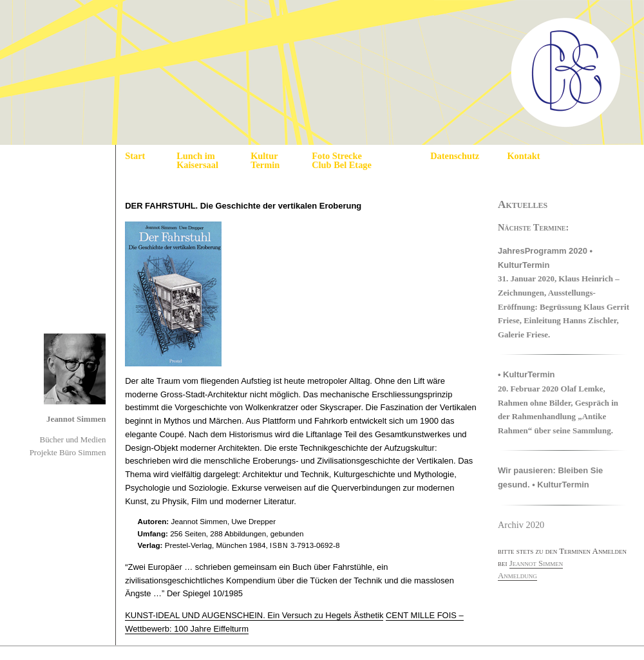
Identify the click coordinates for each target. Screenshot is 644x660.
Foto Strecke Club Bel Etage (342, 160)
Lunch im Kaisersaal (197, 160)
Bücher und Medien (73, 439)
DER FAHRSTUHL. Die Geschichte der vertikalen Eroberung (243, 206)
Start (135, 156)
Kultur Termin (265, 160)
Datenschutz (455, 156)
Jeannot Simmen (76, 419)
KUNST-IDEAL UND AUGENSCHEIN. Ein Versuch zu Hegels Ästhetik (254, 615)
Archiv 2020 (521, 525)
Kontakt (523, 156)
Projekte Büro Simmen (68, 452)
